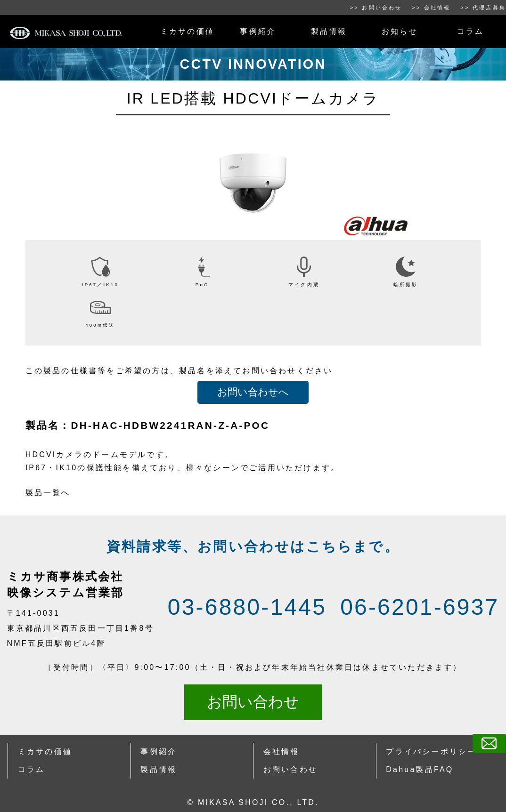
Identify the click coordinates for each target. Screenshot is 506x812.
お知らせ (400, 31)
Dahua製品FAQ (420, 769)
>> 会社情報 (431, 8)
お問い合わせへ (253, 392)
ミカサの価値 (187, 31)
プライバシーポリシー (431, 752)
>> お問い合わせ (376, 8)
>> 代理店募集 (483, 8)
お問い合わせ (253, 702)
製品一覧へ (48, 493)
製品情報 (329, 31)
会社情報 (282, 752)
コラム (471, 31)
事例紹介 (258, 31)
